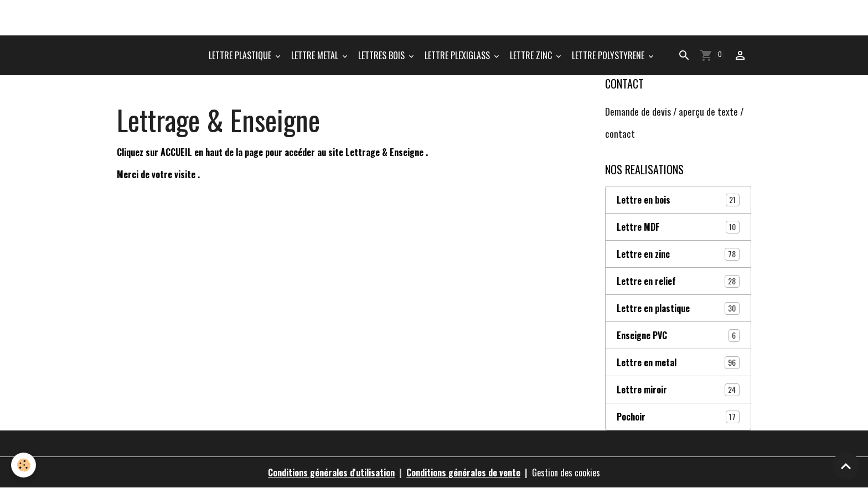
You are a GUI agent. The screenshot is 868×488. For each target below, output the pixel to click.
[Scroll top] (846, 466)
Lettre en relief (678, 281)
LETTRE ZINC (532, 55)
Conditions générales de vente (463, 473)
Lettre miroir (678, 390)
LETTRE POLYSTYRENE (609, 55)
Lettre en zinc (678, 254)
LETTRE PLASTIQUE (241, 55)
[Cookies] (24, 465)
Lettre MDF (678, 227)
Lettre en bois (678, 200)
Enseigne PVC (678, 335)
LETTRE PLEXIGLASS (458, 55)
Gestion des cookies (566, 473)
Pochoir (678, 417)
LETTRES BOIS (383, 55)
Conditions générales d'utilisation (331, 473)
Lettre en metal (678, 362)
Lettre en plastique (678, 308)
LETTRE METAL (316, 55)
